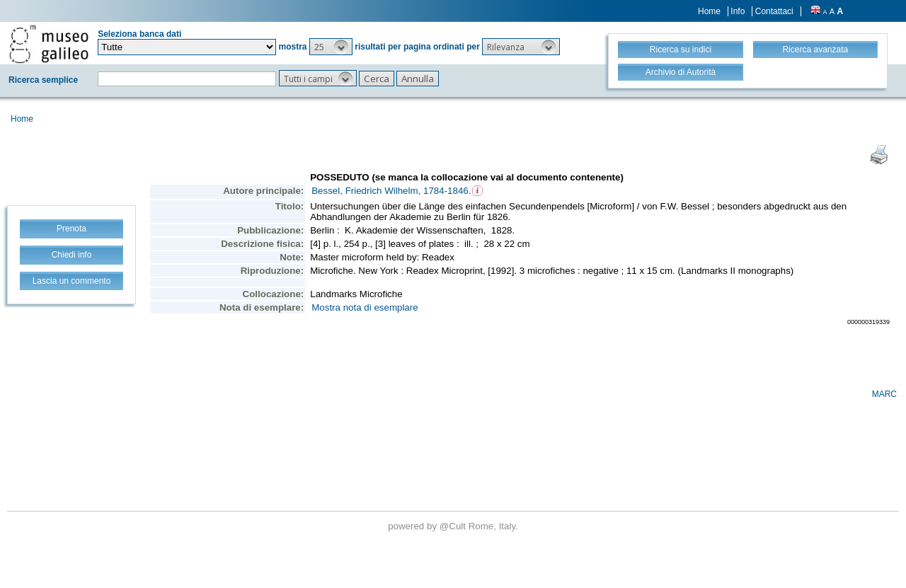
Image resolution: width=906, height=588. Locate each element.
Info (738, 11)
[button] (331, 47)
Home (709, 11)
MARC (884, 394)
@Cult (454, 526)
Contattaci (774, 11)
